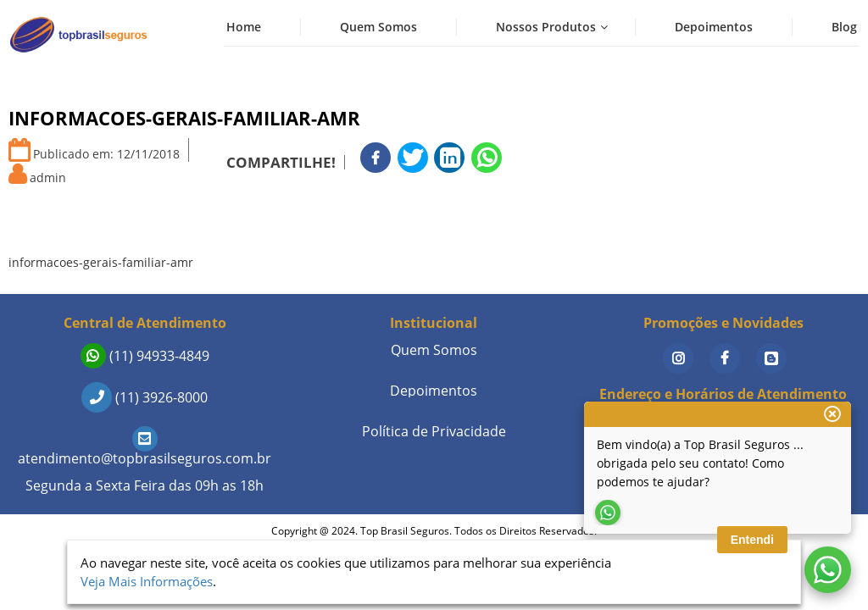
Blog (844, 27)
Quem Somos (378, 27)
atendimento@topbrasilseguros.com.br (145, 449)
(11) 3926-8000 (145, 397)
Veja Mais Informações (147, 581)
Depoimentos (714, 27)
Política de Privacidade (434, 431)
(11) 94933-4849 (145, 356)
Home (244, 27)
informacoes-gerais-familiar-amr (101, 262)
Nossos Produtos (546, 27)
